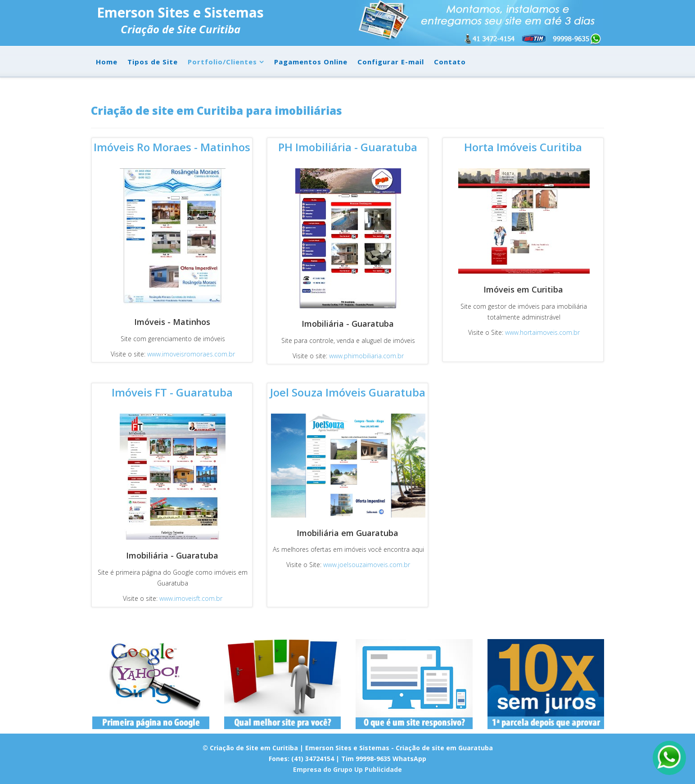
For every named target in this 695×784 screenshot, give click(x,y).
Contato (450, 62)
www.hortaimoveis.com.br (542, 332)
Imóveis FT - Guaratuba (172, 392)
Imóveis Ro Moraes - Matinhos (172, 147)
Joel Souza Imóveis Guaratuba (348, 392)
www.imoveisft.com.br (190, 598)
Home (107, 62)
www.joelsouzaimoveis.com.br (367, 565)
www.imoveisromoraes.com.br (191, 354)
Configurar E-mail (391, 62)
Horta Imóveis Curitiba (523, 147)
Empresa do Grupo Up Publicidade (347, 769)
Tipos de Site (153, 62)
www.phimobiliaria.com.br (366, 356)
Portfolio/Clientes (222, 62)
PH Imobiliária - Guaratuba (348, 147)
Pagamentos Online (311, 62)
